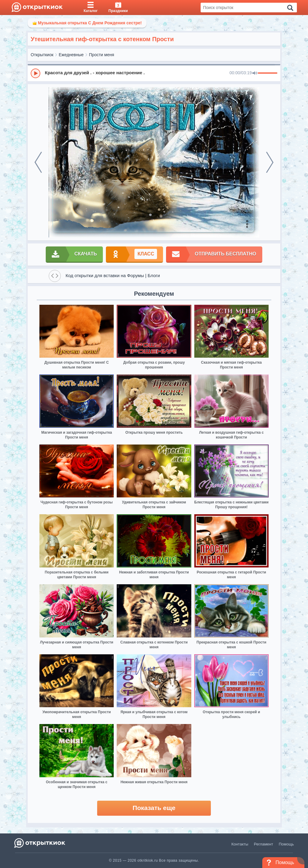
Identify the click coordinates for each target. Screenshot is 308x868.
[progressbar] (268, 73)
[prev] (38, 162)
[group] (154, 73)
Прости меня (102, 55)
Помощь (286, 844)
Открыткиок (42, 55)
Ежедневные (71, 55)
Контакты (240, 844)
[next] (270, 162)
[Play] (35, 73)
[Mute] (255, 73)
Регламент (263, 844)
